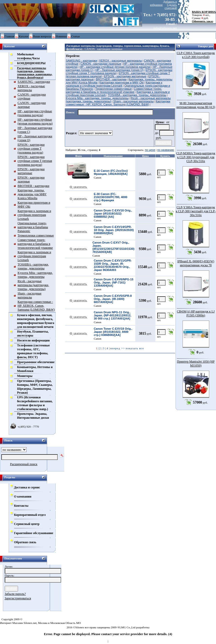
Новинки (61, 36)
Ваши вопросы (42, 36)
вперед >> (118, 348)
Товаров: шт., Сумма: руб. (202, 15)
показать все (135, 348)
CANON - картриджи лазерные (104, 49)
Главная (10, 36)
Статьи (75, 36)
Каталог (24, 36)
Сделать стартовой (171, 6)
